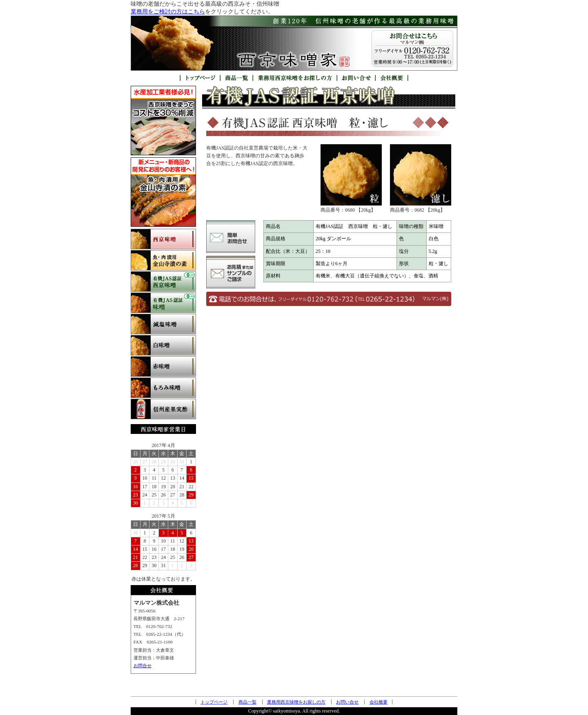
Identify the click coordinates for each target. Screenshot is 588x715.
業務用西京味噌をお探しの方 (296, 702)
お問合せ (143, 666)
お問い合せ (347, 702)
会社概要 (379, 702)
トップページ (214, 702)
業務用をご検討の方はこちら (168, 11)
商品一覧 (247, 702)
